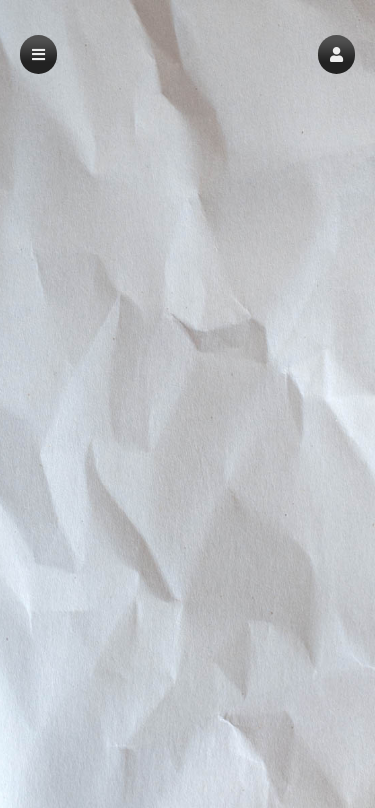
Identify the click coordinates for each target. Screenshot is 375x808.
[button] (336, 54)
